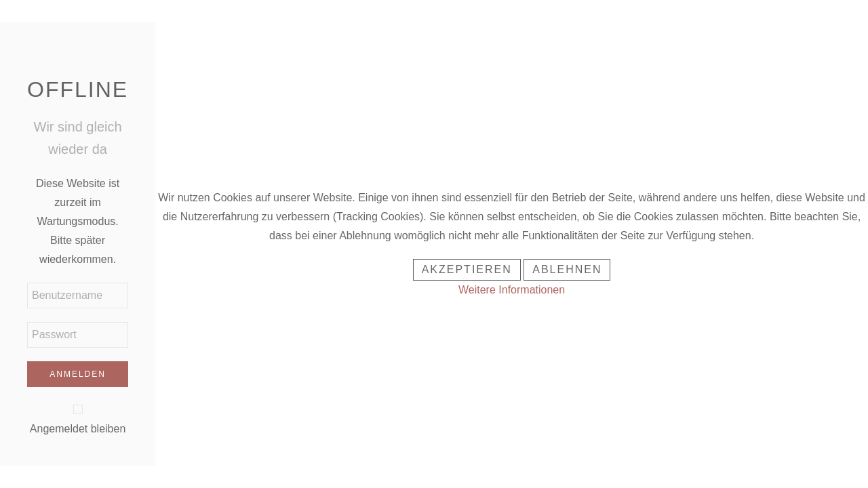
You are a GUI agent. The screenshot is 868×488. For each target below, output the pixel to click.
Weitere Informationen (512, 290)
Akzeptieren (467, 269)
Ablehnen (567, 269)
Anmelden (78, 374)
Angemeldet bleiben (78, 429)
